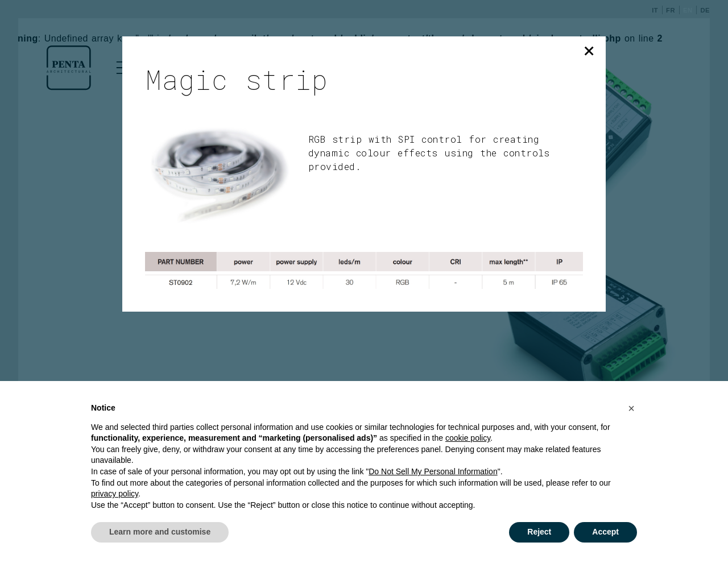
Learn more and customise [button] (160, 532)
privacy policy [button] (115, 494)
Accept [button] (605, 532)
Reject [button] (539, 532)
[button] (631, 408)
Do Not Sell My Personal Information (433, 471)
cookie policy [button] (468, 438)
